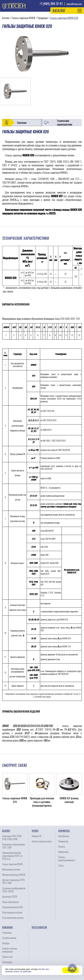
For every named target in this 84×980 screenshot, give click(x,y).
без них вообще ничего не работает (27, 970)
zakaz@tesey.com (74, 4)
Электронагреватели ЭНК (12, 907)
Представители (39, 927)
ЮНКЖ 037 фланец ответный (69, 800)
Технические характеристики (65, 123)
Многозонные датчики (11, 869)
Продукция (43, 18)
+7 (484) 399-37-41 (51, 4)
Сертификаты (64, 836)
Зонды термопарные (11, 902)
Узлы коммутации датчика (13, 918)
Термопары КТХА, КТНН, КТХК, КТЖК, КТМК (12, 838)
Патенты (62, 847)
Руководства (63, 841)
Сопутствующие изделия (12, 912)
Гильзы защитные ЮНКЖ (23, 18)
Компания (7, 927)
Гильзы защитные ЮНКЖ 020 (64, 18)
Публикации (7, 962)
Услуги (35, 831)
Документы (64, 831)
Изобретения (63, 852)
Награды (6, 943)
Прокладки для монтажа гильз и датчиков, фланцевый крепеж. (42, 802)
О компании (7, 933)
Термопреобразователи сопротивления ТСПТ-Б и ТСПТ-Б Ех (12, 856)
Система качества (9, 938)
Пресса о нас (7, 957)
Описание (22, 123)
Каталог (6, 18)
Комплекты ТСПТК (10, 897)
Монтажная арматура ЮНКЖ (14, 875)
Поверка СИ (36, 836)
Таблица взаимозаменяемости (67, 859)
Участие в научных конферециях (10, 950)
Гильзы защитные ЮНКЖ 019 (15, 800)
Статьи (61, 866)
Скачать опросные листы (42, 841)
